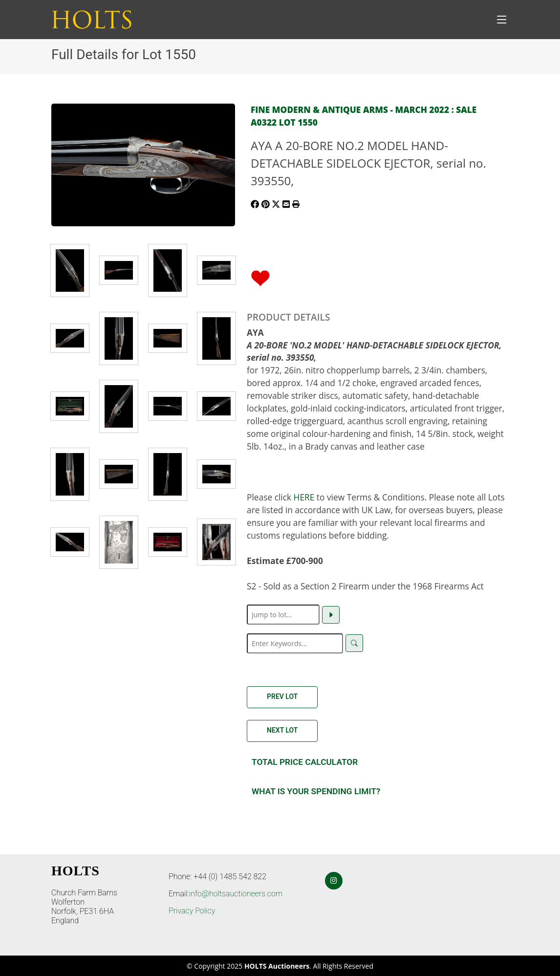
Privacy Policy (192, 911)
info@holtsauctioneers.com (236, 894)
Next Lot (282, 730)
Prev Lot (282, 696)
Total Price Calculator (305, 762)
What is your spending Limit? (316, 791)
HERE (304, 497)
